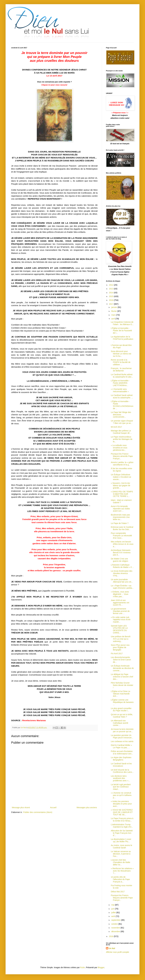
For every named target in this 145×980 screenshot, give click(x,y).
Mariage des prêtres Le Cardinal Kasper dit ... (121, 432)
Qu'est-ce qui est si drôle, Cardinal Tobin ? (122, 716)
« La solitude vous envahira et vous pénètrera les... (119, 448)
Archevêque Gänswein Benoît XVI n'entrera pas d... (121, 553)
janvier (114, 307)
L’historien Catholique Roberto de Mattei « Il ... (122, 566)
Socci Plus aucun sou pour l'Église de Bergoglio (120, 647)
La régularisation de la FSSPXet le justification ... (122, 339)
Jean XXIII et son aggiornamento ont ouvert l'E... (120, 603)
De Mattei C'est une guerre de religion (119, 560)
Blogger (101, 967)
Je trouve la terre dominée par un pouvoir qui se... (122, 730)
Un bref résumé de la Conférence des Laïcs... (122, 771)
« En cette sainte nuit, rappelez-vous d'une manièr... (121, 620)
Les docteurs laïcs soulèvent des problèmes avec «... (120, 778)
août (113, 916)
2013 (111, 289)
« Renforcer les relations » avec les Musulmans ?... (122, 871)
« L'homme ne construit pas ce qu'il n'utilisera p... (121, 795)
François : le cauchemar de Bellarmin (121, 370)
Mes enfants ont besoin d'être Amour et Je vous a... (122, 544)
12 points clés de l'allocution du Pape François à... (120, 879)
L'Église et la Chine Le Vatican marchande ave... (121, 694)
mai (113, 905)
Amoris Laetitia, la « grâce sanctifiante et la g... (122, 464)
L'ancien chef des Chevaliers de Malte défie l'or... (121, 862)
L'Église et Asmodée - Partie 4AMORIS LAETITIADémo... (120, 383)
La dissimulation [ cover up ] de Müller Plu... (121, 840)
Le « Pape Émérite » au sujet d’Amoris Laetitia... (122, 587)
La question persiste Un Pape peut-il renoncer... (122, 736)
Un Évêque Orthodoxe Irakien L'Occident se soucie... (121, 477)
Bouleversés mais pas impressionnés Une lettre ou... (120, 517)
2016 (111, 300)
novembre (116, 928)
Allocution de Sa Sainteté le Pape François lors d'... (122, 833)
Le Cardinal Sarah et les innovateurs (121, 765)
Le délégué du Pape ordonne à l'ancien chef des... (122, 677)
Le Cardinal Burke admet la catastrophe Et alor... (122, 376)
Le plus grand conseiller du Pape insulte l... (121, 710)
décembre (116, 931)
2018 (111, 936)
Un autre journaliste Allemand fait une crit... (122, 581)
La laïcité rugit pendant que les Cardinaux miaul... (121, 787)
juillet (114, 913)
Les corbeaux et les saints (122, 741)
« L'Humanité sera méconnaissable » (120, 390)
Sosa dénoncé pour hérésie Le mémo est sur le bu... (121, 354)
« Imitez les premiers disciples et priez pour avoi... (121, 804)
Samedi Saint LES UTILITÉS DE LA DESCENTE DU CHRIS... (119, 629)
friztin (82, 967)
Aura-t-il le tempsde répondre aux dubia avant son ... (120, 509)
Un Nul (112, 948)
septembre (116, 920)
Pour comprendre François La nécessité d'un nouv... (121, 536)
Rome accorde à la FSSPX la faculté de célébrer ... (121, 362)
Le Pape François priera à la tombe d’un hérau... (122, 820)
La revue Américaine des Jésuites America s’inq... (122, 573)
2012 (111, 285)
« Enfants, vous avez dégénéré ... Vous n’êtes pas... (120, 594)
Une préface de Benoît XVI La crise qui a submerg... (121, 639)
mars (114, 315)
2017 (111, 304)
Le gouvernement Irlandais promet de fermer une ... (120, 611)
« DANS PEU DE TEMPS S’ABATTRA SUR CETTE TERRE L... (122, 494)
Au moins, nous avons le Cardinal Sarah (122, 846)
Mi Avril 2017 (116, 427)
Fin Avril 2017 (117, 654)
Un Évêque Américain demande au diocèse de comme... (122, 668)
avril (113, 319)
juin (113, 909)
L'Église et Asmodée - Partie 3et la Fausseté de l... (121, 331)
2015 (111, 296)
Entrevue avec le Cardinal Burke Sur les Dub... (122, 528)
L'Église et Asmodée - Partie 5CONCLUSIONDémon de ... (122, 405)
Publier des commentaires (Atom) (38, 812)
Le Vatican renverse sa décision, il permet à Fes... (121, 854)
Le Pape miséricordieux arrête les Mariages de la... (122, 439)
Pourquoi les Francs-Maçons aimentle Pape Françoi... (122, 456)
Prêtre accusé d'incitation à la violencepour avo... (122, 752)
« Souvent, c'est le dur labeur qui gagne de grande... (121, 485)
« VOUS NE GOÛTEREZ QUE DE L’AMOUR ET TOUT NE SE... (122, 812)
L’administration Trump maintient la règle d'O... (122, 826)
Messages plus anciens (87, 807)
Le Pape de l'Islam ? (120, 523)
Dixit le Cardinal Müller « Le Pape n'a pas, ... (121, 746)
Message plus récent (21, 807)
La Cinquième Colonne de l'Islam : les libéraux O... (122, 323)
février (114, 311)
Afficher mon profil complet (117, 952)
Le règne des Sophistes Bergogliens (121, 759)
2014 (111, 293)
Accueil (53, 807)
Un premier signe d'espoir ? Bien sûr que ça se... (122, 422)
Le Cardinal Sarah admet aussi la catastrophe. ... (122, 396)
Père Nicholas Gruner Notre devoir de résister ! (122, 685)
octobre (115, 924)
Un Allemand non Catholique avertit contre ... (119, 723)
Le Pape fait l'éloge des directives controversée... (121, 415)
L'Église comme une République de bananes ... (122, 702)
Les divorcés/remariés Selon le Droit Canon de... (121, 660)
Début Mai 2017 (118, 892)
